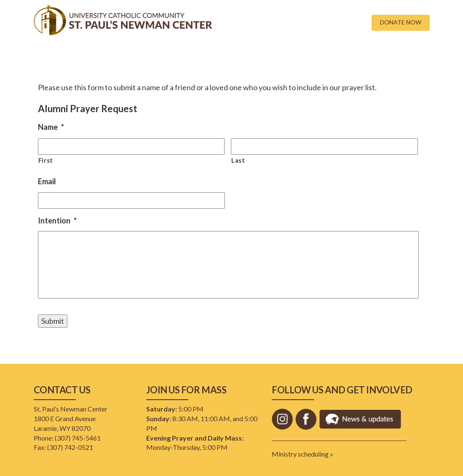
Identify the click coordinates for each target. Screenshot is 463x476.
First (46, 160)
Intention (57, 221)
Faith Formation (184, 55)
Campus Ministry (131, 55)
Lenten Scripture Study (380, 55)
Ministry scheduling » (302, 454)
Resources (299, 55)
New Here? (85, 55)
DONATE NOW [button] (401, 22)
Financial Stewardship (245, 55)
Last (238, 160)
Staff (331, 55)
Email (47, 181)
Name (51, 127)
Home (53, 55)
